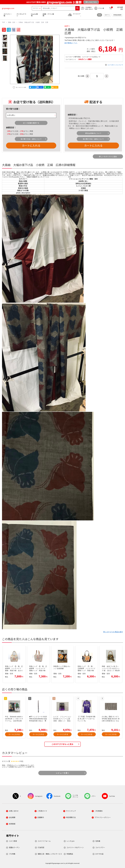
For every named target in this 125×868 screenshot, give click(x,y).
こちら (81, 124)
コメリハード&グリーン (75, 847)
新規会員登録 (117, 15)
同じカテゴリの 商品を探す (113, 632)
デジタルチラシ (21, 15)
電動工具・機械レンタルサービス (50, 854)
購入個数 (81, 76)
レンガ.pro (70, 841)
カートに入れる (31, 145)
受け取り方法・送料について (31, 139)
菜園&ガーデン (14, 847)
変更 (99, 15)
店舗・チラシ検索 (48, 15)
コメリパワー (100, 847)
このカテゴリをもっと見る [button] (62, 744)
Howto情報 (34, 15)
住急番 (98, 841)
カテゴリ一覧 (8, 15)
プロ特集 (12, 854)
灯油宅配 (41, 847)
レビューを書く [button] (63, 773)
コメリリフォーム (44, 841)
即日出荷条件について (93, 133)
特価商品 (70, 854)
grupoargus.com (8, 8)
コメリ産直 (13, 841)
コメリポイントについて (115, 65)
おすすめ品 (99, 854)
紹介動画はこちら (71, 43)
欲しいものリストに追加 (108, 156)
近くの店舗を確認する (31, 123)
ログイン (107, 15)
